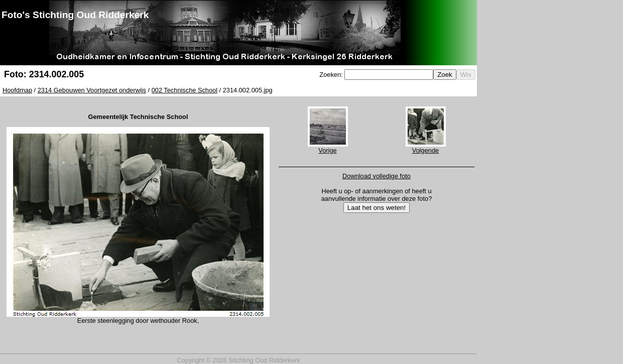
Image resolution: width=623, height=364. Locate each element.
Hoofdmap (17, 90)
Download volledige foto (377, 176)
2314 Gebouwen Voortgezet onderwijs (92, 90)
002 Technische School (184, 90)
